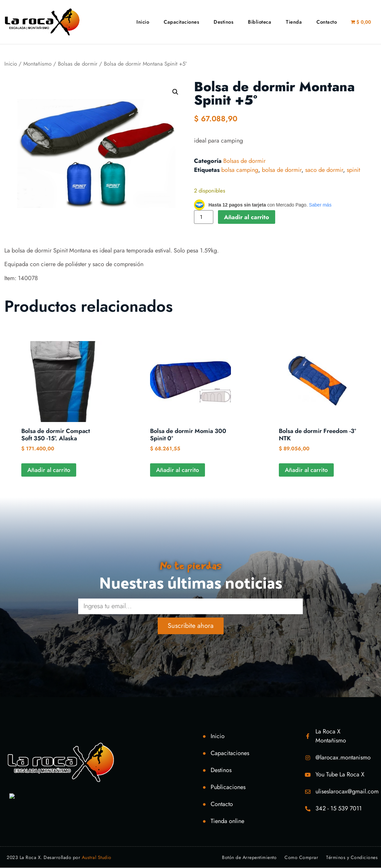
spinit (353, 170)
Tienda (294, 22)
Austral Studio (97, 857)
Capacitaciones (181, 22)
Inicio (143, 22)
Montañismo (37, 64)
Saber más (320, 205)
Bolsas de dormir (78, 64)
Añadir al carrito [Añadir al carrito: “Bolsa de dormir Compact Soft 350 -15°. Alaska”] (49, 470)
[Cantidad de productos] (204, 217)
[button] (175, 92)
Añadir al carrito (247, 217)
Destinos (223, 22)
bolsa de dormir (282, 170)
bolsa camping (240, 170)
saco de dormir (324, 170)
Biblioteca (260, 22)
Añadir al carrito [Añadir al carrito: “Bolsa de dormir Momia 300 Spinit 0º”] (178, 470)
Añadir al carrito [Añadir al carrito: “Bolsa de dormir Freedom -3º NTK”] (306, 470)
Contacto (327, 22)
